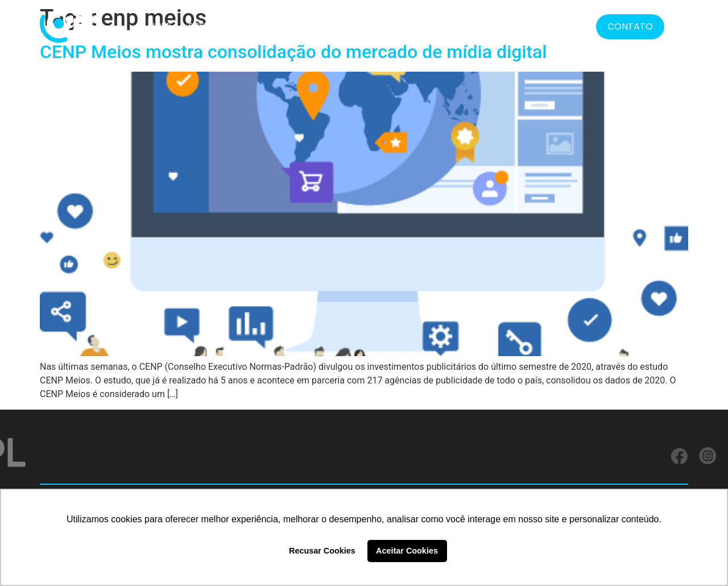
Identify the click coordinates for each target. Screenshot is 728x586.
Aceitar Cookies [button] (407, 551)
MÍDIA (510, 26)
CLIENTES (303, 26)
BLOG (547, 26)
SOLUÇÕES (249, 26)
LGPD (473, 26)
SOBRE (200, 26)
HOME (161, 26)
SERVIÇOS (355, 26)
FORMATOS (418, 26)
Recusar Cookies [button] (322, 551)
